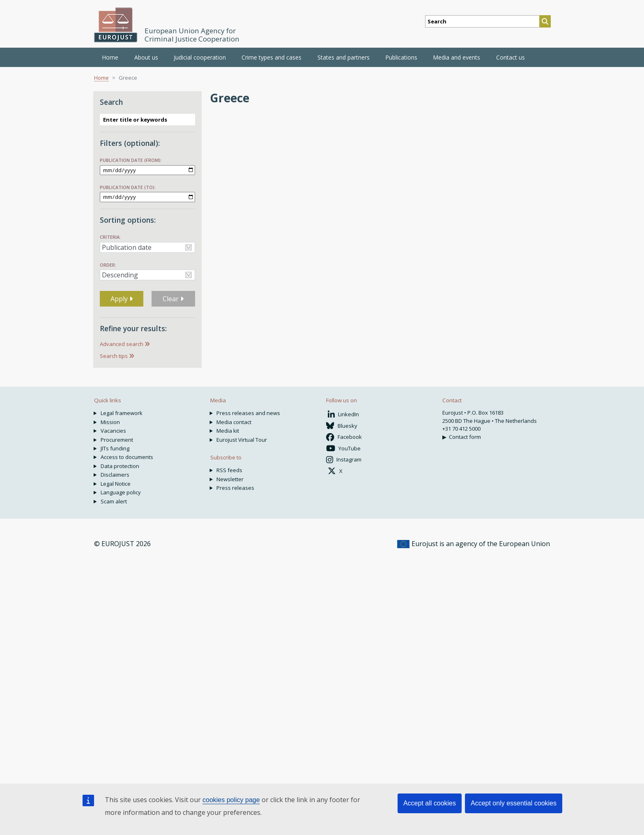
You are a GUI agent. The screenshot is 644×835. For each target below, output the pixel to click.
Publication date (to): (128, 187)
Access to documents (127, 457)
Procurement (117, 440)
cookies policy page (231, 800)
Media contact (234, 422)
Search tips (114, 356)
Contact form (465, 437)
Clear (173, 299)
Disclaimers (115, 475)
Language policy (121, 492)
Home (110, 57)
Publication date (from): (131, 160)
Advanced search (122, 344)
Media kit (228, 431)
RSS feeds (229, 470)
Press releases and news (248, 413)
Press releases (235, 488)
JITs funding (115, 448)
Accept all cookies (430, 803)
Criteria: (110, 237)
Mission (110, 422)
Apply (122, 299)
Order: (108, 265)
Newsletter (230, 479)
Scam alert (114, 501)
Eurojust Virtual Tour (242, 440)
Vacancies (113, 431)
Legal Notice (116, 484)
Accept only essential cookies (514, 803)
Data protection (120, 466)
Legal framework (122, 413)
